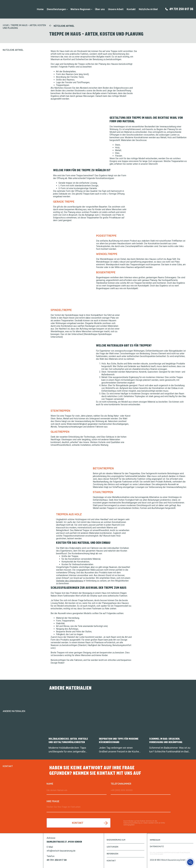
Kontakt (131, 9)
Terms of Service (155, 854)
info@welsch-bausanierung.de (61, 851)
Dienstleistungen (56, 9)
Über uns (100, 9)
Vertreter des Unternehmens (70, 581)
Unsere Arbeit (116, 9)
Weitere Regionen (80, 9)
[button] (62, 26)
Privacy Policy (184, 852)
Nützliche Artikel (148, 9)
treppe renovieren (130, 161)
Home (40, 9)
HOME (6, 25)
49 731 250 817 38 (181, 9)
